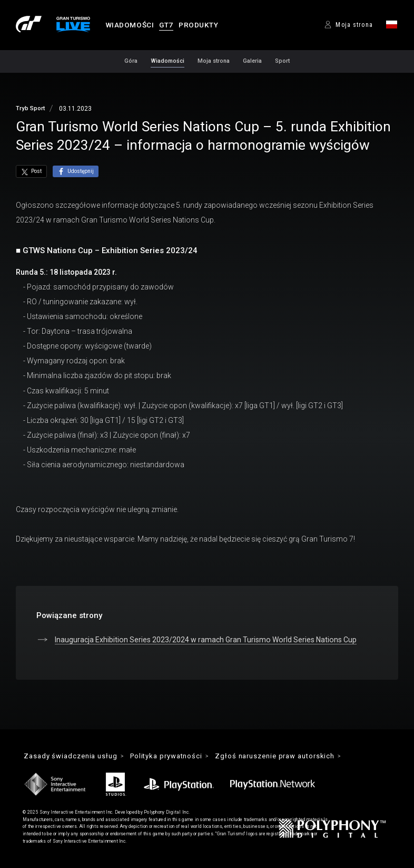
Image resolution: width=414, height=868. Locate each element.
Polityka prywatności (167, 756)
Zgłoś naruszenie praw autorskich (277, 756)
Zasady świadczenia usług (71, 756)
